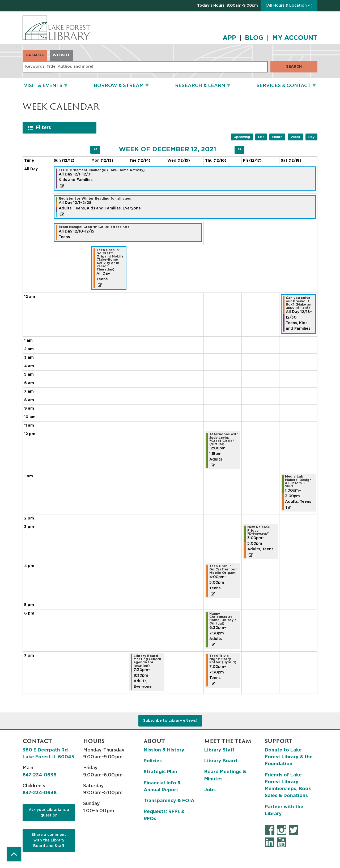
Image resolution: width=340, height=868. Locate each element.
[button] (228, 6)
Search (294, 67)
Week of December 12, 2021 (167, 149)
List (261, 137)
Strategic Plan (160, 772)
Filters (44, 127)
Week (295, 137)
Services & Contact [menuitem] (284, 86)
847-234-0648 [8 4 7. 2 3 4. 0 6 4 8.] (40, 793)
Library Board (221, 761)
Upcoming (242, 137)
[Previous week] (95, 150)
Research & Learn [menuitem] (200, 86)
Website (61, 55)
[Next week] (239, 150)
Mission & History (164, 750)
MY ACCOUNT (295, 38)
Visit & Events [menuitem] (43, 86)
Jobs (210, 790)
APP (229, 38)
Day (311, 137)
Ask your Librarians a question (49, 813)
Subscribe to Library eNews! (170, 721)
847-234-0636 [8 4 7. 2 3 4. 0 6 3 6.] (40, 775)
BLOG (254, 38)
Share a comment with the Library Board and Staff (49, 840)
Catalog (35, 55)
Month (277, 137)
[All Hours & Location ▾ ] (289, 6)
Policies (153, 761)
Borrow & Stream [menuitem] (119, 86)
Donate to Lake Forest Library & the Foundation (289, 757)
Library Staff (219, 750)
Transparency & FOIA (169, 801)
